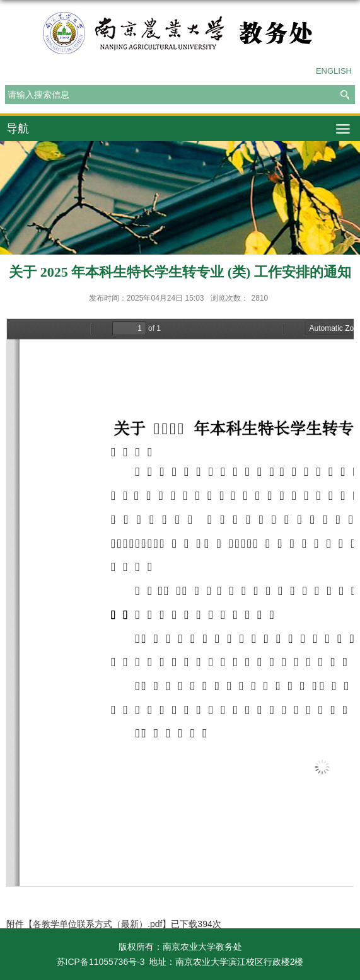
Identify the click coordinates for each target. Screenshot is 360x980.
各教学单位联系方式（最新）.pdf (97, 924)
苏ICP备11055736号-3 (101, 962)
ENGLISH (334, 71)
